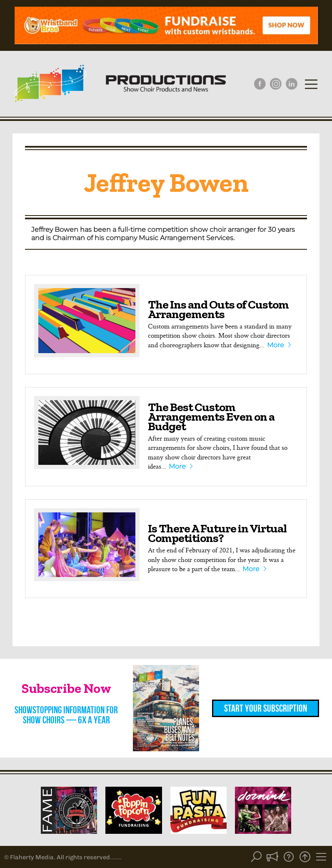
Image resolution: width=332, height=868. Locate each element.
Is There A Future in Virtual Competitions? (217, 533)
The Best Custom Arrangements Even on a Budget (211, 416)
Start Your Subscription (266, 708)
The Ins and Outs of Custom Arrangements (218, 309)
